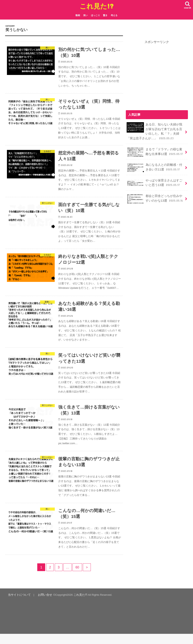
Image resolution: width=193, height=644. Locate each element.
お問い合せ (42, 605)
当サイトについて (18, 605)
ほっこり (95, 15)
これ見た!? (97, 6)
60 (77, 577)
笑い (86, 15)
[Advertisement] (159, 74)
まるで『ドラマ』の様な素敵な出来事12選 (155, 152)
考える (114, 15)
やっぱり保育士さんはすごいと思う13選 (154, 182)
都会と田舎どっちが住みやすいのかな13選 (155, 198)
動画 (78, 15)
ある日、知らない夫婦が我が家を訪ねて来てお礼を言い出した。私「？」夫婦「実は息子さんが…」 (154, 131)
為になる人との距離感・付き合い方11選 (154, 167)
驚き (105, 15)
